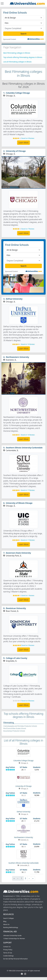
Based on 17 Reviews (28, 490)
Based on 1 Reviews (28, 595)
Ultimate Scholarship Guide (12, 936)
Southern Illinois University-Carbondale (24, 448)
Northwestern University (18, 357)
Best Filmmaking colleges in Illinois (17, 53)
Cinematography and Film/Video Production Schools (20, 726)
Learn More (23, 143)
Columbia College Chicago (18, 93)
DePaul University (14, 299)
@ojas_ (13, 393)
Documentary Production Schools (14, 731)
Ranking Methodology (11, 927)
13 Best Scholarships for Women (14, 939)
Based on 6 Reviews (28, 138)
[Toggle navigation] (2, 3)
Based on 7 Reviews (28, 229)
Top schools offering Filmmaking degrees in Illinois (23, 57)
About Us (6, 924)
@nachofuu (14, 187)
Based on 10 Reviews (28, 344)
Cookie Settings (8, 956)
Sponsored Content (10, 39)
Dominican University (16, 608)
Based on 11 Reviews (28, 540)
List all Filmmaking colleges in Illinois (17, 62)
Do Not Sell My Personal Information (15, 959)
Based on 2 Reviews (28, 645)
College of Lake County (17, 658)
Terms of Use (8, 953)
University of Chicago (16, 151)
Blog (5, 921)
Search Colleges (9, 918)
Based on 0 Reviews (28, 701)
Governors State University (18, 553)
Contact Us (7, 947)
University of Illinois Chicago (19, 503)
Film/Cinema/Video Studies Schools (15, 728)
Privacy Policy (8, 950)
